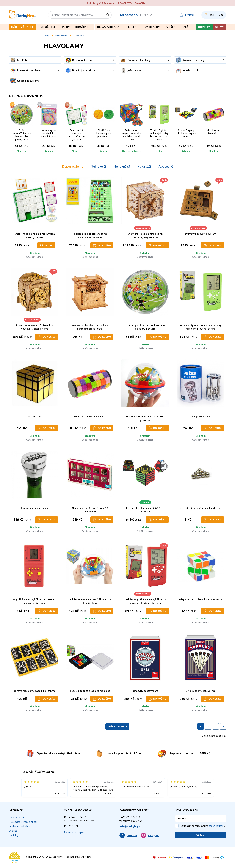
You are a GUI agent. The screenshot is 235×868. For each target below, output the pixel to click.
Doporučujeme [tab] (73, 167)
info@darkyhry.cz (131, 826)
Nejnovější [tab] (98, 167)
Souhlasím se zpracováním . (203, 826)
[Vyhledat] (109, 15)
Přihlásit (201, 835)
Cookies (13, 831)
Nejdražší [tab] (144, 167)
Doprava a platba (18, 817)
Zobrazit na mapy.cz (75, 832)
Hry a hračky (61, 36)
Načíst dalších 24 (117, 726)
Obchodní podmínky (19, 826)
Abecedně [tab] (166, 167)
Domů (47, 36)
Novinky (204, 27)
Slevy (219, 27)
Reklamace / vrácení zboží (23, 822)
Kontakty (14, 835)
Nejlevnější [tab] (122, 167)
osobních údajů (216, 826)
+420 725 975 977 (128, 15)
